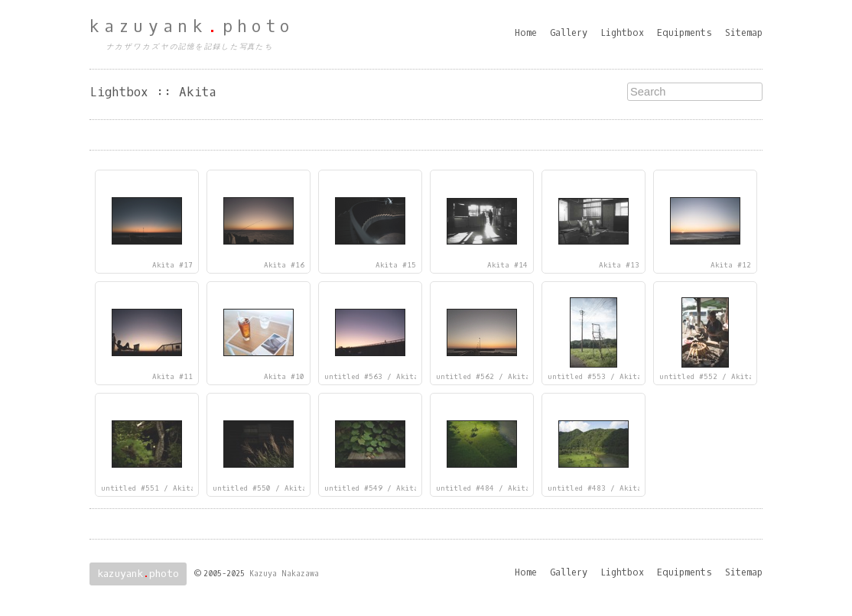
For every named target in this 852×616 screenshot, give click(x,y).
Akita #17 (172, 265)
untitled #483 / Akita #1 (602, 488)
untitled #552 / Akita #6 (713, 377)
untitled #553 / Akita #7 (602, 377)
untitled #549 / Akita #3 (378, 488)
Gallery (569, 33)
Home (526, 33)
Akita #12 (731, 265)
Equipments (685, 33)
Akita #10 (284, 377)
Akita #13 (619, 265)
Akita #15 (396, 265)
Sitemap (744, 33)
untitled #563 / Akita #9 (378, 377)
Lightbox (622, 33)
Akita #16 (284, 265)
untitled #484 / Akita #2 (490, 488)
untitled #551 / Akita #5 (155, 488)
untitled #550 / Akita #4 (267, 488)
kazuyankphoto (192, 27)
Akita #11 (172, 377)
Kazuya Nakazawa (284, 574)
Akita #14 (507, 265)
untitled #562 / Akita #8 (490, 377)
